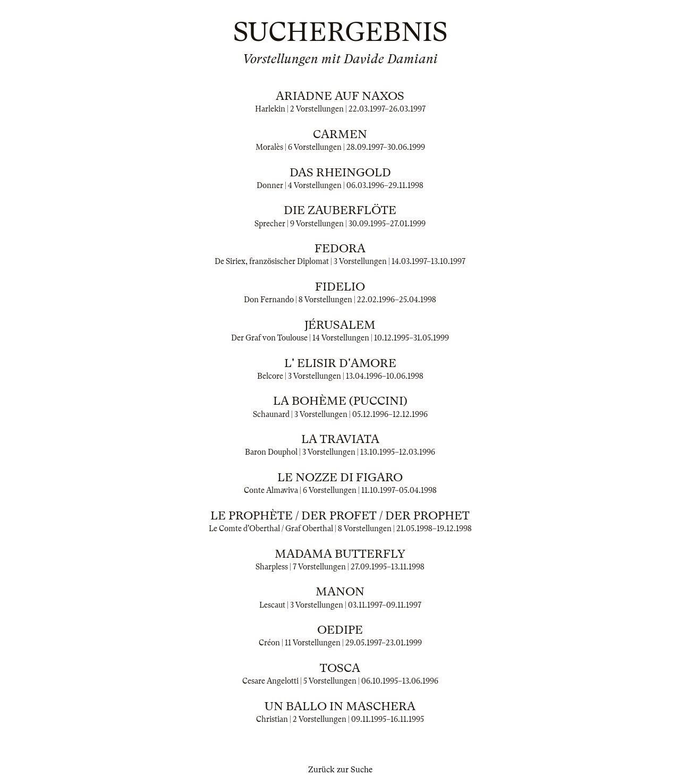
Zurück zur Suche (340, 770)
